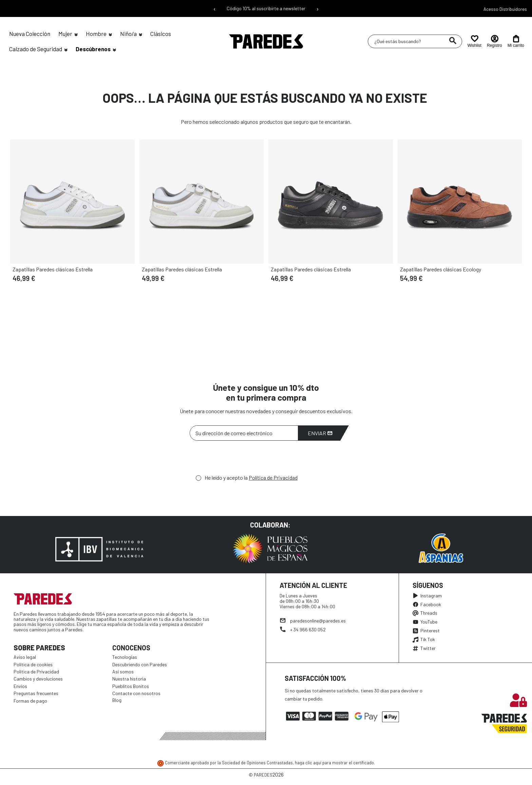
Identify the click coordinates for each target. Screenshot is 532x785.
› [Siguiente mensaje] (318, 8)
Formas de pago (30, 701)
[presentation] (241, 459)
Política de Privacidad (273, 477)
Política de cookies (33, 664)
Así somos (123, 672)
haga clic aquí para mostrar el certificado (334, 763)
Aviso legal (25, 657)
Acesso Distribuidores (505, 9)
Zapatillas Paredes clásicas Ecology (441, 269)
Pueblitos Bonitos (131, 686)
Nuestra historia (129, 679)
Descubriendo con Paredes (140, 664)
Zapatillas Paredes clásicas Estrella (53, 269)
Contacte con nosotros (136, 693)
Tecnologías (125, 657)
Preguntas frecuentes (36, 693)
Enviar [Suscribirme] (320, 433)
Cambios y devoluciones (38, 679)
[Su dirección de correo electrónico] (244, 433)
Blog (117, 700)
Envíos (20, 686)
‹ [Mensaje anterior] (215, 8)
